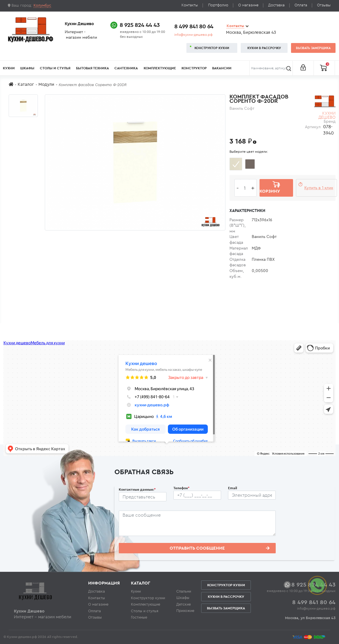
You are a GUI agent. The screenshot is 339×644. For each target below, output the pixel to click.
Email (233, 488)
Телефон (181, 488)
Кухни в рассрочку (264, 48)
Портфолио (218, 5)
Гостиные (139, 617)
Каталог (26, 84)
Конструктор (194, 68)
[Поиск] (271, 68)
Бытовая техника (92, 68)
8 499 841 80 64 (194, 26)
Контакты (190, 5)
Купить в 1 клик (319, 188)
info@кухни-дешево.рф (193, 35)
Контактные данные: (137, 489)
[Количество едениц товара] (245, 188)
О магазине (248, 5)
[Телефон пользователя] (197, 495)
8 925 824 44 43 (140, 25)
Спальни (184, 591)
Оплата (301, 5)
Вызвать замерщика (313, 48)
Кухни (9, 68)
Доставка (276, 5)
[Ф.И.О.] (143, 497)
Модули (46, 84)
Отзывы (324, 5)
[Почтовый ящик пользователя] (252, 495)
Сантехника (126, 68)
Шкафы (27, 68)
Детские (184, 604)
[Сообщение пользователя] (197, 523)
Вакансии (222, 68)
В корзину (270, 188)
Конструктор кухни (212, 48)
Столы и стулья (55, 68)
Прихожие (185, 611)
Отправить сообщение (220, 548)
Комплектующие (160, 68)
